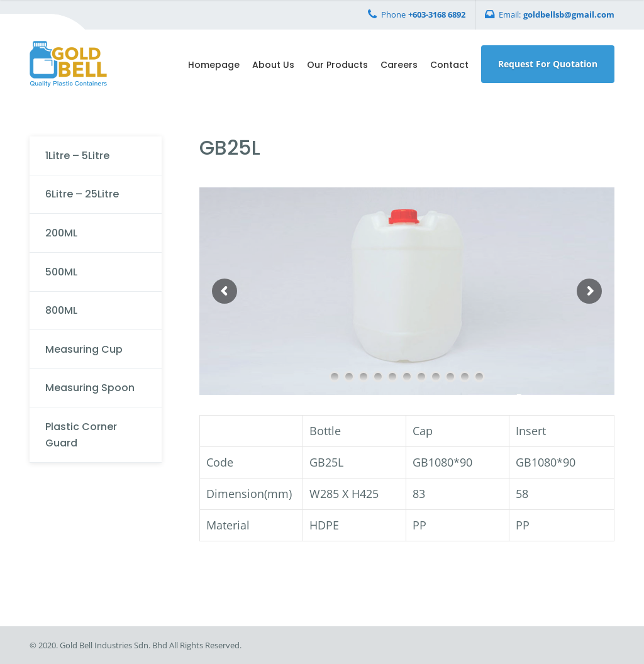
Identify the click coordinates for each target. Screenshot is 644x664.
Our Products (337, 65)
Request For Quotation (548, 64)
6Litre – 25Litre (82, 194)
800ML (61, 310)
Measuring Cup (84, 349)
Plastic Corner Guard (81, 435)
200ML (61, 233)
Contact (449, 65)
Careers (399, 65)
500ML (61, 272)
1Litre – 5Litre (77, 156)
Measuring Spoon (90, 388)
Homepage (214, 65)
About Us (273, 65)
